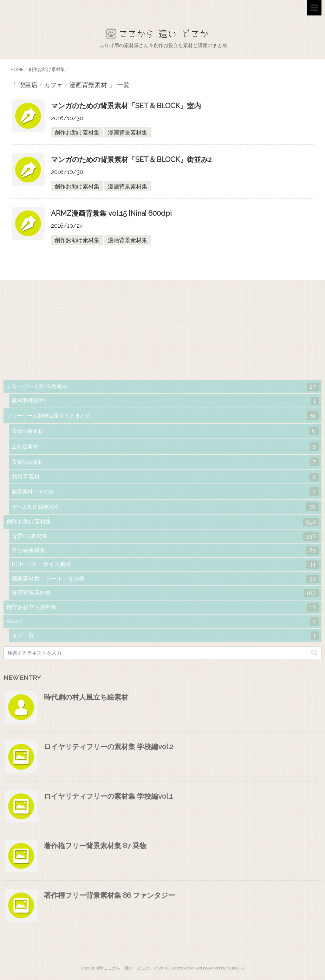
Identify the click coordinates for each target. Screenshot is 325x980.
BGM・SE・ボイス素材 (165, 565)
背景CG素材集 (165, 537)
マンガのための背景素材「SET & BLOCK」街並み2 (131, 160)
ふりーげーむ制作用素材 (162, 387)
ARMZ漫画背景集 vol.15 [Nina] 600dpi (111, 213)
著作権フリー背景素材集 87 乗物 (95, 846)
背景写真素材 (165, 462)
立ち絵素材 (165, 446)
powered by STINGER (224, 968)
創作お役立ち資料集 (162, 608)
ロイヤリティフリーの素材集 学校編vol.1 (108, 796)
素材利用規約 (165, 401)
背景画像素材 (165, 431)
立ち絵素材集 (165, 551)
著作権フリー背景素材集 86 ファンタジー (109, 895)
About (162, 622)
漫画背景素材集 (128, 133)
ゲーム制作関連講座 (165, 507)
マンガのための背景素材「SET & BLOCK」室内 (126, 106)
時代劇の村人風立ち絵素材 (86, 697)
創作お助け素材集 (77, 133)
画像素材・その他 (165, 491)
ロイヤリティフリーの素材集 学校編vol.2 (109, 747)
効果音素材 (165, 477)
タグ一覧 (165, 636)
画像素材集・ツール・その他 (165, 579)
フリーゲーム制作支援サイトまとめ (162, 416)
